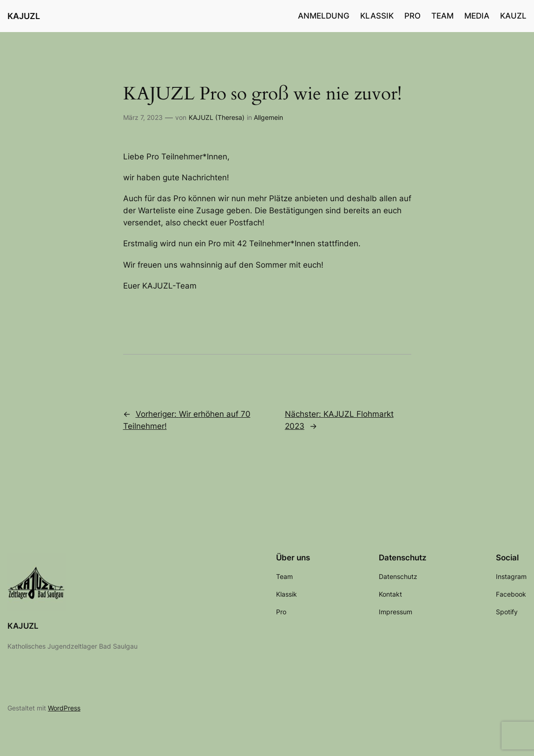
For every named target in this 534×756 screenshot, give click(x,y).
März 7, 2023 (143, 117)
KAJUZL (24, 16)
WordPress (64, 708)
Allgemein (268, 117)
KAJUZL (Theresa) (217, 117)
